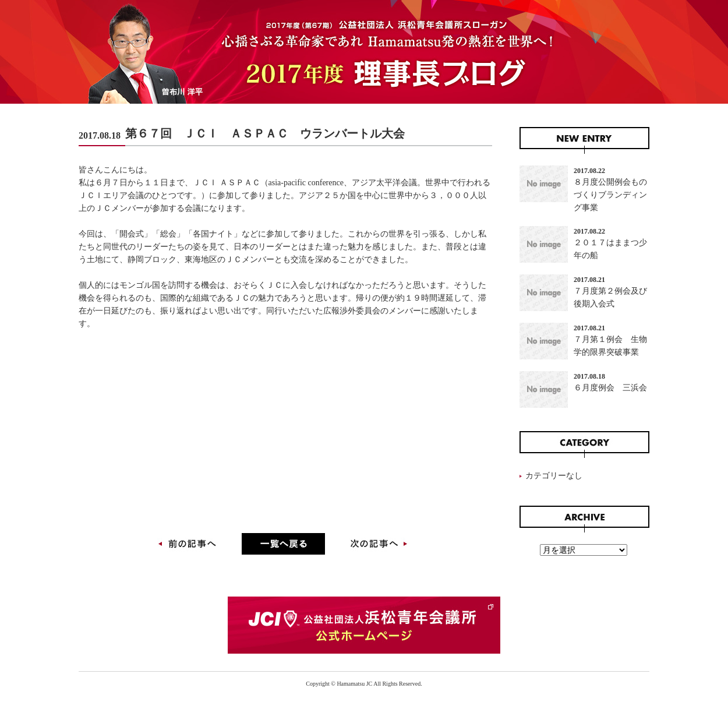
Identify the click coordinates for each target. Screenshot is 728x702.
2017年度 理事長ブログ (364, 52)
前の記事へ (190, 547)
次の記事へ (377, 547)
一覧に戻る (283, 547)
